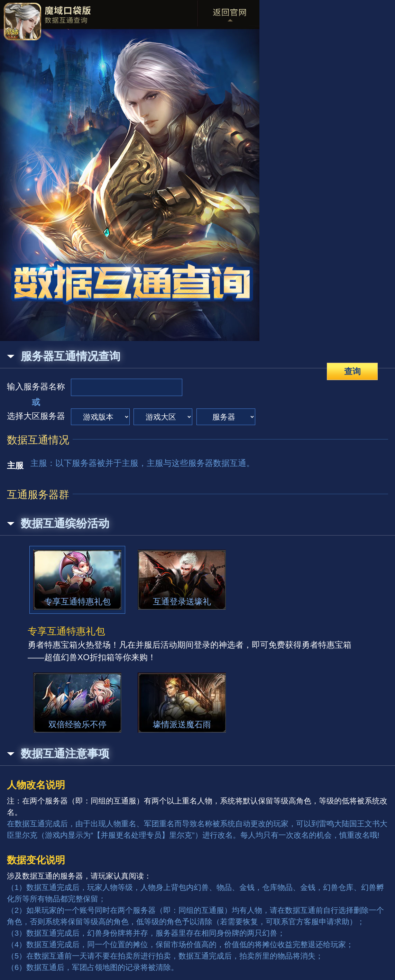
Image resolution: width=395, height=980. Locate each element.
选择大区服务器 (36, 416)
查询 (352, 371)
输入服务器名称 (36, 386)
